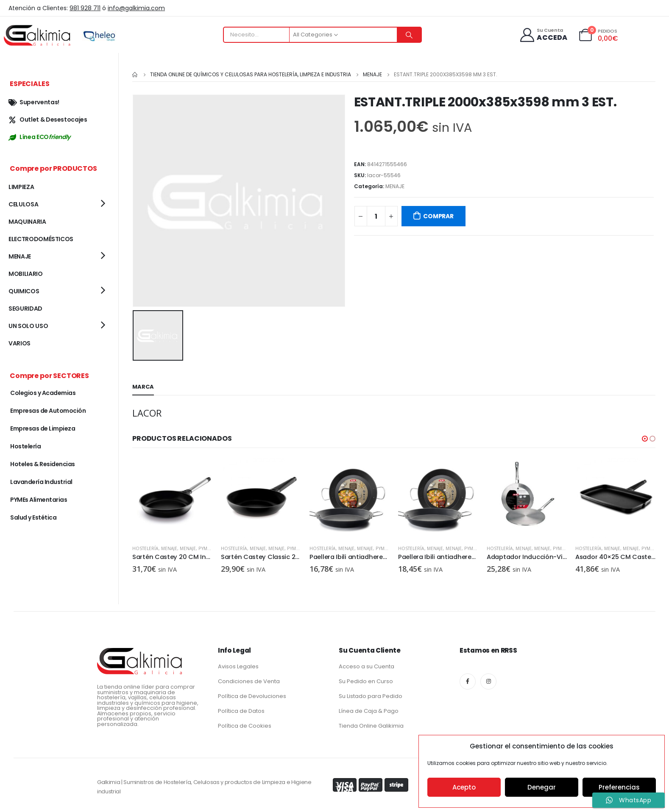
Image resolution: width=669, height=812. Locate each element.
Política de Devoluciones (252, 694)
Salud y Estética (33, 517)
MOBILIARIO (26, 274)
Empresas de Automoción (48, 411)
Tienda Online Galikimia (371, 724)
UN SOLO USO (28, 326)
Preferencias (619, 787)
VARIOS (20, 343)
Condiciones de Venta (249, 680)
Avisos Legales (238, 665)
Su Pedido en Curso (366, 680)
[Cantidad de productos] (376, 216)
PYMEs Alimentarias (39, 500)
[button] (645, 437)
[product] (172, 497)
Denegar (542, 787)
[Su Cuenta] (543, 35)
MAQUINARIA (27, 222)
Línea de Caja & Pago (369, 709)
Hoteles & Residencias (43, 464)
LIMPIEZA (21, 187)
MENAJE (395, 186)
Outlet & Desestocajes (48, 120)
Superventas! (34, 102)
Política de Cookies (245, 724)
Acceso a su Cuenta (367, 665)
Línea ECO (39, 137)
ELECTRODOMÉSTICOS (41, 239)
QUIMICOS (24, 291)
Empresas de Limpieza (43, 428)
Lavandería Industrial (41, 482)
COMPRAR (438, 216)
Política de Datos (241, 709)
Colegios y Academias (43, 393)
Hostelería (145, 547)
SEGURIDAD (25, 309)
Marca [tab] (143, 385)
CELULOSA (23, 204)
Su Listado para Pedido (371, 694)
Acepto (464, 787)
